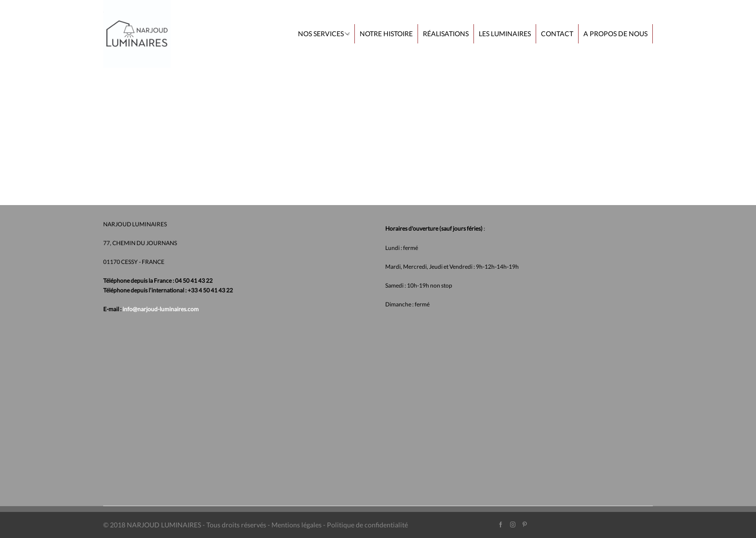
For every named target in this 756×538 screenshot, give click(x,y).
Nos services (324, 34)
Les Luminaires (505, 34)
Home (113, 84)
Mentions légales (297, 525)
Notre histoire (386, 34)
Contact (557, 34)
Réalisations (446, 34)
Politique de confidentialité (367, 525)
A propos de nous (615, 34)
